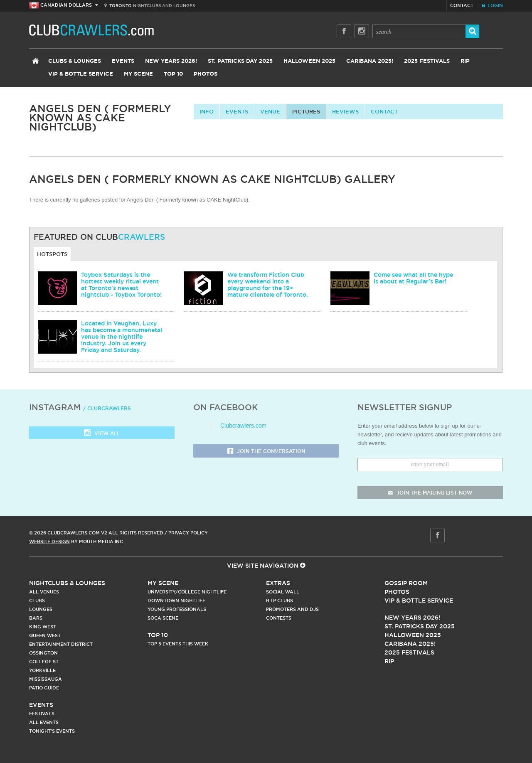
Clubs (37, 601)
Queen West (45, 635)
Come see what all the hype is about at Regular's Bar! (413, 278)
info (207, 111)
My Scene (138, 74)
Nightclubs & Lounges (67, 583)
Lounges (41, 609)
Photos (206, 74)
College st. (44, 662)
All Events (44, 722)
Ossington (43, 653)
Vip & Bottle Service (419, 601)
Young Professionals (177, 609)
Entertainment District (61, 644)
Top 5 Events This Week (178, 644)
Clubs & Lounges (75, 61)
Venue (270, 111)
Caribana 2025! (370, 61)
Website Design (49, 541)
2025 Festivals (427, 61)
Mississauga (46, 679)
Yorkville (42, 670)
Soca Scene (163, 618)
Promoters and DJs (292, 609)
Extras (278, 583)
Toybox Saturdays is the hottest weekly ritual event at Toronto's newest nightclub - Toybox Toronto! (121, 285)
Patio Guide (44, 688)
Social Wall (283, 592)
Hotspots (52, 254)
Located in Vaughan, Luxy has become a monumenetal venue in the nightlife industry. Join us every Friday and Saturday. (122, 337)
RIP (465, 61)
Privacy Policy (188, 533)
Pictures (306, 111)
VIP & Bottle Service (81, 74)
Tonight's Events (52, 731)
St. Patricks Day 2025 (240, 61)
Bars (36, 618)
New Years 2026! (171, 61)
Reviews (345, 111)
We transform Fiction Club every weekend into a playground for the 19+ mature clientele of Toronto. (268, 285)
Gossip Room (406, 583)
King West (43, 627)
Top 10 (173, 74)
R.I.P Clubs (280, 601)
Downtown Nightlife (176, 601)
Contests (279, 618)
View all (102, 434)
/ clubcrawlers (107, 408)
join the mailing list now (430, 493)
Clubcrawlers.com (243, 426)
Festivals (42, 714)
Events (123, 61)
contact (384, 111)
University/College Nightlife (187, 592)
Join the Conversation (266, 452)
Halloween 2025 (309, 61)
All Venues (44, 592)
